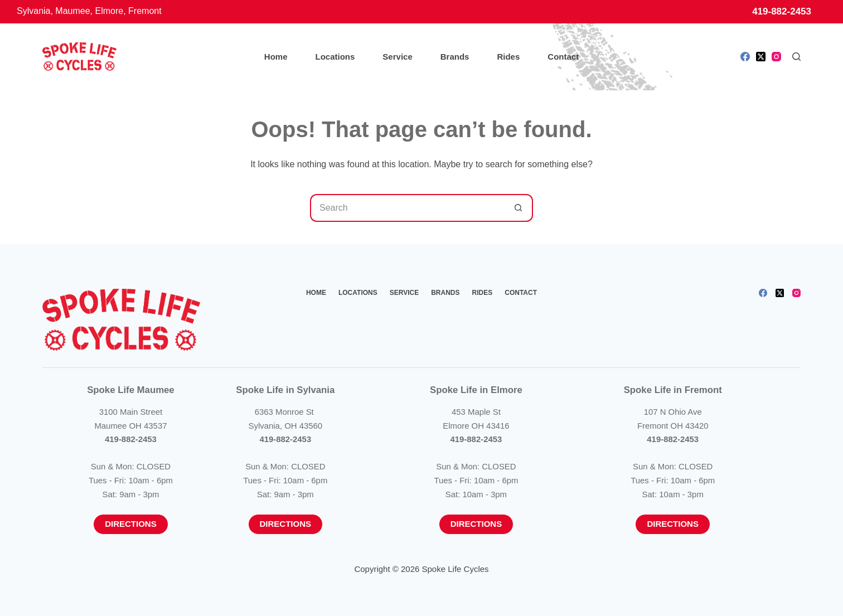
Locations (335, 57)
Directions (131, 524)
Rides (508, 57)
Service (397, 57)
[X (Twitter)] (761, 57)
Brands (455, 57)
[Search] (796, 57)
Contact (563, 57)
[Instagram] (776, 57)
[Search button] (519, 208)
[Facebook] (745, 57)
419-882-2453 (782, 11)
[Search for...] (408, 208)
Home (276, 57)
